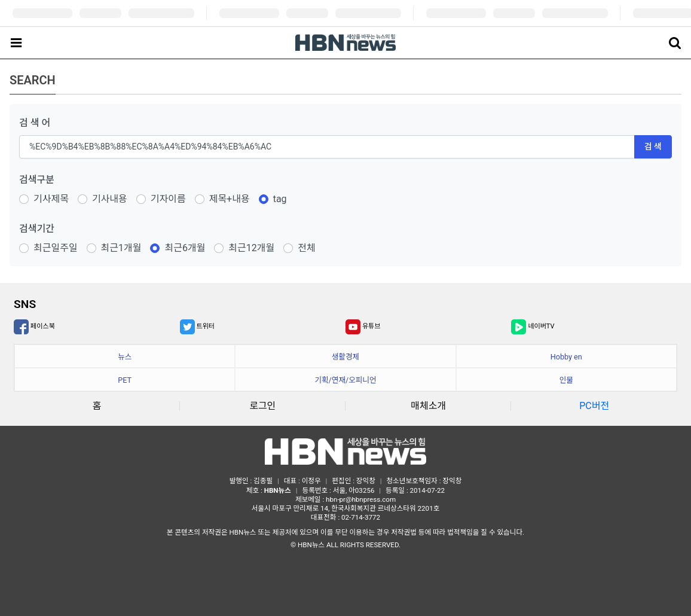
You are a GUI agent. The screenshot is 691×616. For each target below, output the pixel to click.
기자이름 (168, 199)
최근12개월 (251, 248)
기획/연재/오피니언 (345, 380)
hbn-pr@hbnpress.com (361, 499)
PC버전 (594, 406)
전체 (306, 248)
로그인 (262, 406)
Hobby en (566, 357)
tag (280, 199)
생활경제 (345, 357)
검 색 (653, 147)
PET (125, 380)
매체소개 (428, 406)
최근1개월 (121, 248)
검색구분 (37, 180)
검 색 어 (35, 123)
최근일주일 (56, 248)
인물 (566, 380)
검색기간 (37, 229)
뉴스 (125, 357)
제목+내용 (230, 199)
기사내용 (110, 199)
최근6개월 (185, 248)
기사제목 (51, 199)
